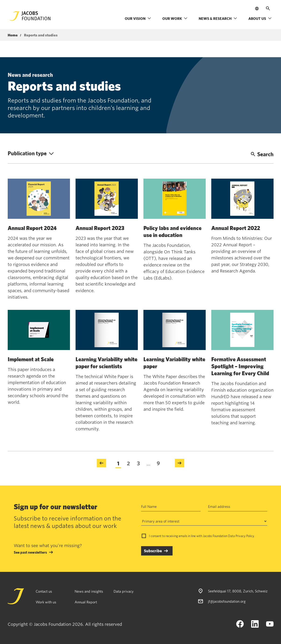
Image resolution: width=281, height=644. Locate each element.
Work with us (46, 602)
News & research (218, 18)
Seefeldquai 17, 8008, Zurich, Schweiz (238, 591)
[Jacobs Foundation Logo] (30, 16)
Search (262, 154)
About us (260, 18)
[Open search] (268, 8)
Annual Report (86, 602)
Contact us (44, 591)
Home (13, 35)
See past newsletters (30, 552)
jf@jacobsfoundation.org (227, 601)
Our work (175, 18)
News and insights (89, 591)
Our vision (138, 18)
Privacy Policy (245, 536)
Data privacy (124, 591)
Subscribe (153, 551)
